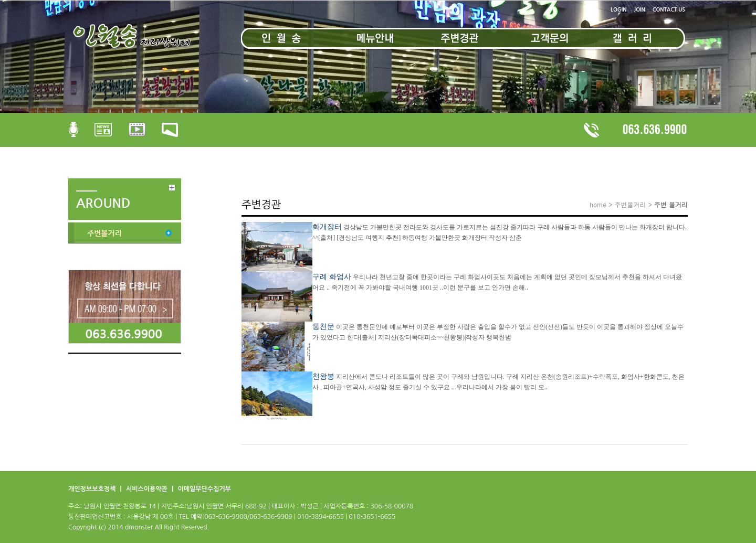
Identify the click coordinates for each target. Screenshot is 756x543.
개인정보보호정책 (93, 489)
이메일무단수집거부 (204, 489)
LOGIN (618, 10)
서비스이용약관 (148, 489)
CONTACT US (669, 10)
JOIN (640, 10)
